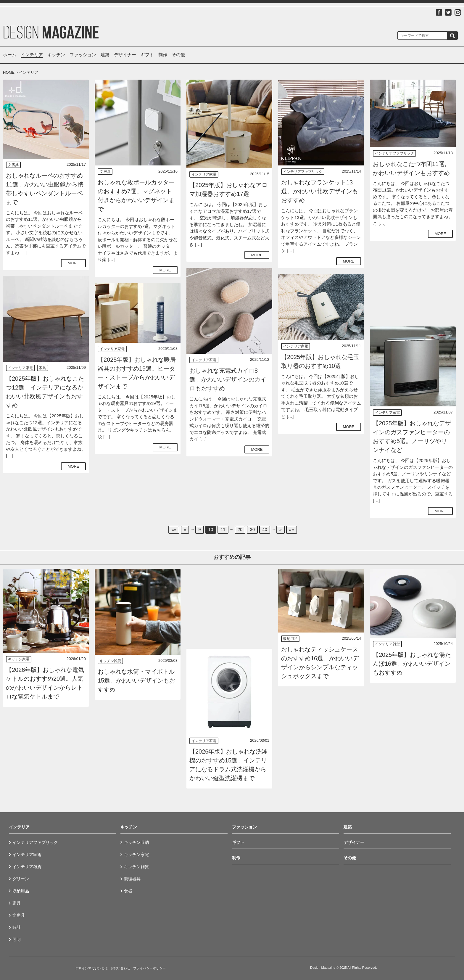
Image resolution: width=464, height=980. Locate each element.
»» (292, 529)
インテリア (32, 55)
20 (240, 529)
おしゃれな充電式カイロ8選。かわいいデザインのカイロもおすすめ (228, 379)
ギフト (147, 55)
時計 (17, 927)
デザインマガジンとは (91, 968)
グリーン (21, 879)
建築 (105, 55)
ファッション (83, 55)
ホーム (10, 55)
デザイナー (125, 55)
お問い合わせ (120, 968)
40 (265, 529)
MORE (74, 263)
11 (223, 529)
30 (252, 529)
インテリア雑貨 (387, 644)
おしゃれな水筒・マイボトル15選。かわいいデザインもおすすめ (136, 680)
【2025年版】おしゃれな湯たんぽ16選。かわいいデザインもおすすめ (412, 664)
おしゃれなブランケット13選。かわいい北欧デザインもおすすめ (320, 191)
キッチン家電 (19, 659)
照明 (17, 939)
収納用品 (290, 639)
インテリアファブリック (303, 172)
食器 (128, 891)
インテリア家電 (204, 174)
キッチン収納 (136, 842)
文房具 (13, 165)
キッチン (56, 55)
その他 (178, 55)
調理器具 (132, 879)
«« (174, 529)
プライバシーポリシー (149, 968)
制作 (163, 55)
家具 (43, 368)
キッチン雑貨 (110, 661)
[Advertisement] (413, 284)
